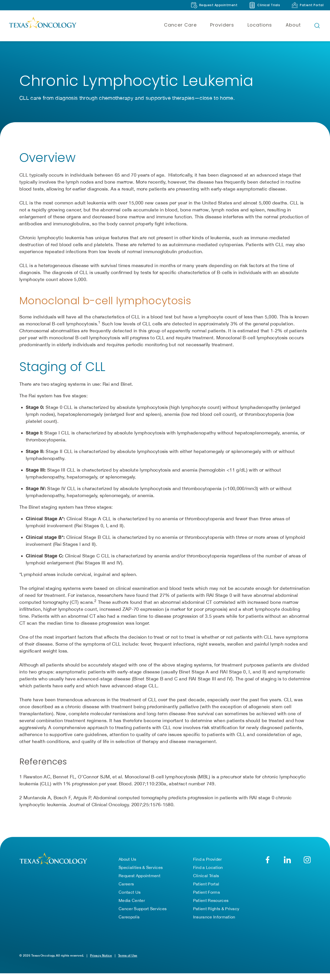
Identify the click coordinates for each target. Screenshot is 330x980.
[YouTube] (307, 861)
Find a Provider (208, 860)
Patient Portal (206, 885)
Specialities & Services (141, 868)
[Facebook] (267, 861)
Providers (222, 25)
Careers (126, 885)
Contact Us (130, 893)
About (293, 25)
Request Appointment (139, 877)
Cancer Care (180, 25)
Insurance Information (214, 918)
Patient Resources (211, 901)
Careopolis (129, 918)
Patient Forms (207, 893)
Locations (260, 25)
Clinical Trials (206, 877)
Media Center (132, 901)
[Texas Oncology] (43, 26)
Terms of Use (128, 956)
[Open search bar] (317, 26)
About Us (127, 860)
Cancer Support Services (143, 910)
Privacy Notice (101, 956)
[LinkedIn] (287, 861)
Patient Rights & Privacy (216, 910)
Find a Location (208, 868)
